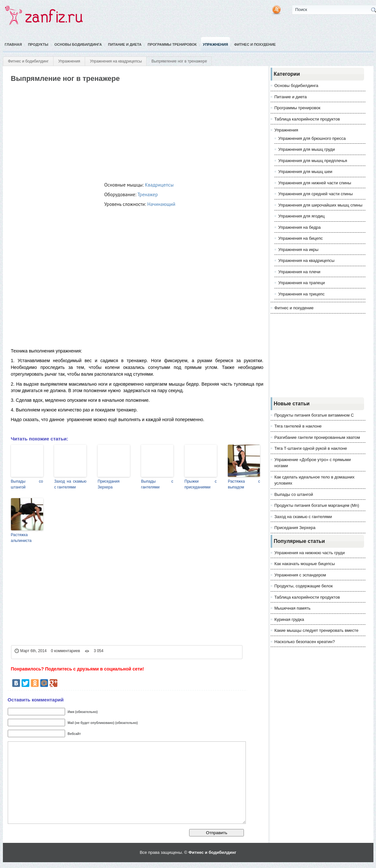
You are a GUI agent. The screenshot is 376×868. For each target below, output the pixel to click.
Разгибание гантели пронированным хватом (317, 437)
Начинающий (161, 204)
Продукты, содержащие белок (304, 586)
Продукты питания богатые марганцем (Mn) (317, 505)
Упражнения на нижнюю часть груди (310, 553)
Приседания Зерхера (109, 484)
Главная (13, 44)
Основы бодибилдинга (78, 44)
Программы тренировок (172, 44)
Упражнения (216, 44)
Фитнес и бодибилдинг (28, 61)
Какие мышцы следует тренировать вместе (317, 630)
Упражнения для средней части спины (316, 194)
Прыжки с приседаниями (201, 484)
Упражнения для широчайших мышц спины (320, 205)
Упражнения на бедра (300, 227)
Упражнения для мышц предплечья (313, 161)
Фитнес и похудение (255, 44)
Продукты (38, 44)
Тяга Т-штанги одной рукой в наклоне (311, 448)
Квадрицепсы (159, 185)
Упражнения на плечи (299, 272)
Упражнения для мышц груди (307, 149)
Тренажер (147, 194)
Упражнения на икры (299, 250)
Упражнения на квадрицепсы (116, 61)
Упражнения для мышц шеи (305, 172)
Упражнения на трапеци (302, 283)
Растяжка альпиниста (21, 538)
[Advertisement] (128, 131)
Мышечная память (293, 608)
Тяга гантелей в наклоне (298, 426)
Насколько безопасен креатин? (305, 642)
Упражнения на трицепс (302, 294)
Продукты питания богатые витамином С (314, 415)
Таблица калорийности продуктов (307, 119)
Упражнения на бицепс (301, 238)
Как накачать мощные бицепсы (305, 564)
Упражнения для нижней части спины (315, 183)
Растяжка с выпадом (244, 484)
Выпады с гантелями (157, 484)
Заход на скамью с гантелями (70, 484)
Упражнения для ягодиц (302, 216)
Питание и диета (125, 44)
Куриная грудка (289, 619)
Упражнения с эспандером (300, 575)
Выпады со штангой (27, 484)
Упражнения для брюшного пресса (312, 138)
